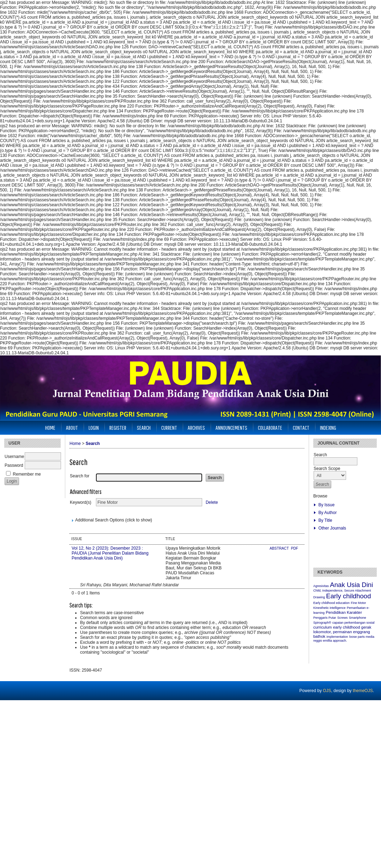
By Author (327, 513)
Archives (196, 427)
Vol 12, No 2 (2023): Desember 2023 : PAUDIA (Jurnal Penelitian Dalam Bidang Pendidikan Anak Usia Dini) (110, 553)
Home (50, 427)
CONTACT (301, 427)
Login (94, 427)
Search (144, 427)
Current (169, 427)
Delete (212, 502)
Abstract (280, 548)
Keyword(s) (81, 502)
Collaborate (270, 427)
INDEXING (328, 427)
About (72, 427)
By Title (325, 520)
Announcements (231, 427)
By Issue (326, 505)
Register (118, 427)
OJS (327, 691)
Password (14, 465)
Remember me (27, 474)
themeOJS (363, 691)
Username (14, 457)
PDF (295, 548)
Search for (80, 476)
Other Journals (332, 528)
